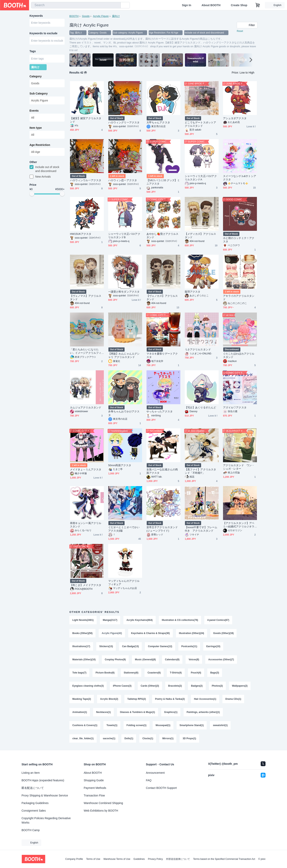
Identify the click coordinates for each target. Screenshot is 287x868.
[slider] (32, 194)
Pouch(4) (196, 673)
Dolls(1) (129, 738)
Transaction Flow (94, 795)
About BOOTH (211, 5)
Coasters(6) (154, 673)
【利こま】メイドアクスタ (86, 585)
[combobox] (76, 5)
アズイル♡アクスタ (235, 407)
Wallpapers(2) (240, 686)
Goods (86, 16)
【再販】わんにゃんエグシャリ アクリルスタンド (124, 355)
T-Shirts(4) (176, 673)
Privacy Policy (155, 859)
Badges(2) (197, 686)
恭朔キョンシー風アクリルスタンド (86, 525)
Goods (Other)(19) (224, 633)
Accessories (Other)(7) (221, 660)
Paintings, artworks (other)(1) (203, 712)
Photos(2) (217, 686)
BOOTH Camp (31, 830)
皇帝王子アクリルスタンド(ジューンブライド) (162, 529)
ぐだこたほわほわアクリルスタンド (239, 355)
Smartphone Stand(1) (192, 725)
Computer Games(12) (160, 646)
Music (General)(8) (145, 660)
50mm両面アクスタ (120, 465)
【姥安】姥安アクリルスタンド (86, 120)
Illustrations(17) (81, 646)
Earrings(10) (213, 646)
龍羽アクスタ (193, 292)
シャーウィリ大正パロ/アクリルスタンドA (201, 178)
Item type (36, 128)
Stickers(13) (106, 646)
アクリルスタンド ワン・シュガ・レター (239, 467)
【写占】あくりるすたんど (200, 407)
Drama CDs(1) (233, 699)
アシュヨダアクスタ (235, 118)
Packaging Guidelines (35, 803)
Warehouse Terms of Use (117, 859)
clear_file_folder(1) (83, 738)
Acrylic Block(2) (109, 699)
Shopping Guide (94, 780)
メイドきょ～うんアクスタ (86, 469)
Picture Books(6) (105, 673)
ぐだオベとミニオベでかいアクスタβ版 (124, 529)
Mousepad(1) (163, 725)
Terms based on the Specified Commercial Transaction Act (224, 859)
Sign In (187, 5)
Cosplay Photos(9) (115, 660)
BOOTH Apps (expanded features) (43, 780)
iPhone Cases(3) (122, 686)
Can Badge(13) (130, 646)
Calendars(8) (172, 660)
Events (34, 111)
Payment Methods (95, 788)
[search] (117, 5)
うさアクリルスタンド (198, 349)
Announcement (155, 773)
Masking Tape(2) (82, 699)
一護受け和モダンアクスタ (124, 292)
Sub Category (39, 93)
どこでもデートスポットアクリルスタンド (200, 124)
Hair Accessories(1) (205, 699)
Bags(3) (215, 673)
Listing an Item (31, 773)
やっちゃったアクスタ (160, 411)
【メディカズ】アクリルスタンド (200, 236)
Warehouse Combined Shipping (103, 803)
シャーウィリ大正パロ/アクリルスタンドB (124, 236)
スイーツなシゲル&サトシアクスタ (240, 178)
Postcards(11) (189, 646)
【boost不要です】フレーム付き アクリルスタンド (201, 529)
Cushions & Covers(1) (85, 725)
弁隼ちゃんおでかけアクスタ (124, 413)
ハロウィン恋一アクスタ (123, 180)
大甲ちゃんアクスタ (158, 122)
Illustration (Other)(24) (192, 633)
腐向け (116, 16)
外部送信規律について (178, 859)
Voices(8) (194, 660)
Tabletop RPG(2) (137, 699)
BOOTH (74, 16)
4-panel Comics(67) (218, 620)
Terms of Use (93, 859)
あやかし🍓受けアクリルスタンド (162, 236)
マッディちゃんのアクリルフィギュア (124, 583)
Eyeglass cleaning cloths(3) (88, 686)
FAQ (149, 780)
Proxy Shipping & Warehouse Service (45, 795)
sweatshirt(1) (220, 725)
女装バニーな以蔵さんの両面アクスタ (162, 471)
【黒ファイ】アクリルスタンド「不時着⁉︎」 (200, 471)
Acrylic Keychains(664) (139, 620)
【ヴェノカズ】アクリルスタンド (162, 298)
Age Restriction (40, 145)
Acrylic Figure (101, 16)
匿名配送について (33, 788)
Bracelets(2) (175, 686)
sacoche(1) (109, 738)
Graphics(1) (171, 712)
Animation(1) (80, 712)
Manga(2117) (110, 620)
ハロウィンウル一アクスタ (86, 180)
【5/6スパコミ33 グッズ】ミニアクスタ (163, 182)
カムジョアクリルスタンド (86, 407)
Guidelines (139, 859)
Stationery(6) (131, 673)
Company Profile (74, 859)
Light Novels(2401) (83, 620)
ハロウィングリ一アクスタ (124, 122)
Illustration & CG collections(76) (180, 620)
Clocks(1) (148, 738)
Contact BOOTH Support (161, 788)
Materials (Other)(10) (84, 660)
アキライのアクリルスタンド (239, 298)
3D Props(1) (189, 738)
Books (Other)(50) (82, 633)
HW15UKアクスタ (81, 234)
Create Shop (239, 5)
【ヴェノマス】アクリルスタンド (86, 298)
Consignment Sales (34, 811)
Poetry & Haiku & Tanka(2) (170, 699)
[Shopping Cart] (258, 5)
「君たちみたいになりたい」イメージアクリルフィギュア (86, 351)
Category (36, 76)
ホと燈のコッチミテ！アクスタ (239, 240)
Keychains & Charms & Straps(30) (150, 633)
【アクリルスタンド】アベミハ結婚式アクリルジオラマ (239, 525)
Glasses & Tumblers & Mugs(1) (138, 712)
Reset (240, 31)
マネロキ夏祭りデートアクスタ (162, 355)
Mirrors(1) (168, 738)
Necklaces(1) (103, 712)
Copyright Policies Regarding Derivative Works (46, 820)
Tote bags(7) (79, 673)
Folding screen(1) (137, 725)
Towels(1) (112, 725)
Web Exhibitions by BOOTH (101, 811)
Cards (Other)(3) (150, 686)
